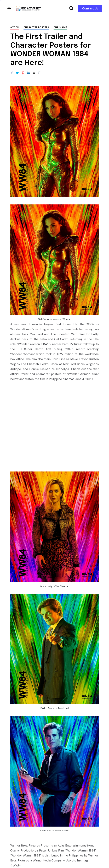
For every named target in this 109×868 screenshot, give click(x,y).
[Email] (34, 73)
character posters (36, 28)
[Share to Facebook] (12, 73)
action (15, 28)
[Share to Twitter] (17, 73)
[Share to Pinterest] (23, 73)
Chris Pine (60, 28)
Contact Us (90, 8)
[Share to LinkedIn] (28, 73)
